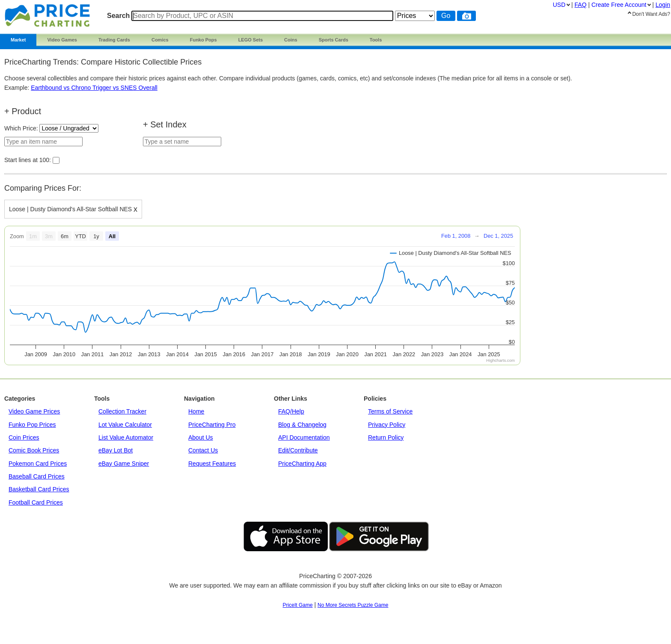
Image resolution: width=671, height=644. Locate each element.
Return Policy (386, 437)
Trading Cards (114, 40)
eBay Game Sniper (124, 464)
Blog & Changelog (302, 425)
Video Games (62, 40)
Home (196, 411)
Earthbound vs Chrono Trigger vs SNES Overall (94, 88)
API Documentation (304, 437)
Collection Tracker (122, 411)
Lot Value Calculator (125, 425)
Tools (376, 40)
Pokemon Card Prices (38, 464)
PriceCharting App (302, 464)
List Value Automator (126, 437)
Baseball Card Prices (37, 476)
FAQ (581, 5)
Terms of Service (390, 411)
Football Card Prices (36, 502)
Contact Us (203, 450)
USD (559, 5)
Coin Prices (24, 437)
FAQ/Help (291, 411)
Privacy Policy (387, 425)
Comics (160, 40)
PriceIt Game (298, 605)
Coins (291, 40)
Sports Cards (334, 40)
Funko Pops (203, 40)
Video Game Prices (34, 411)
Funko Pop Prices (32, 425)
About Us (201, 437)
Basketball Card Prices (39, 489)
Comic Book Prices (34, 450)
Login (663, 5)
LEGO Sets (251, 40)
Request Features (212, 464)
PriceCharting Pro (212, 425)
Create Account (619, 5)
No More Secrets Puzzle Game (353, 605)
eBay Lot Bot (116, 450)
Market (18, 40)
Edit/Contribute (298, 450)
